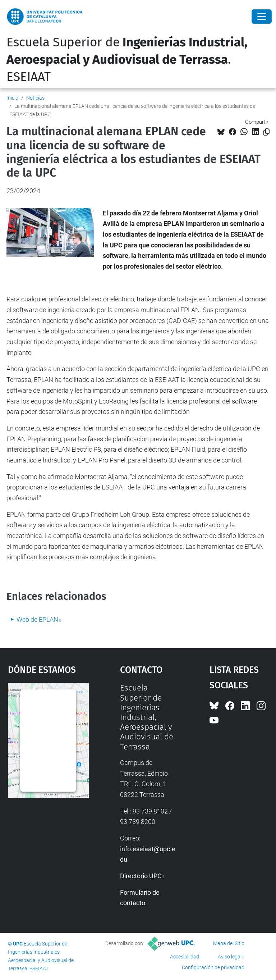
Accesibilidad (185, 957)
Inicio (12, 98)
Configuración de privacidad (213, 967)
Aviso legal (230, 957)
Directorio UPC (141, 876)
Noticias (35, 98)
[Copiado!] (266, 132)
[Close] (262, 17)
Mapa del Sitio (229, 943)
